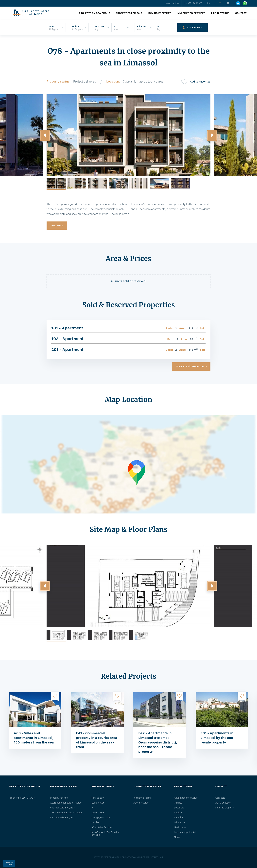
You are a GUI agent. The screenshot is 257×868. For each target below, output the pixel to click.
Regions (178, 813)
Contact (241, 13)
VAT (94, 808)
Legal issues (98, 803)
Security (178, 817)
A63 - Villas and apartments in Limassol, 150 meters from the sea (34, 738)
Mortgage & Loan (101, 817)
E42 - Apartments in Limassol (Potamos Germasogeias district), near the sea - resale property (158, 742)
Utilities (95, 822)
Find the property (224, 808)
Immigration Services (191, 13)
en (209, 3)
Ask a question (172, 3)
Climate (178, 803)
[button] (45, 135)
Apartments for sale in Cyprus (66, 803)
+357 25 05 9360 (193, 3)
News (177, 837)
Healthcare (180, 827)
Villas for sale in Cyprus (62, 808)
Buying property (160, 13)
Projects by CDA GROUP (94, 13)
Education (179, 822)
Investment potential (185, 832)
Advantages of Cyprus (186, 798)
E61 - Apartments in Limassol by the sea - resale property (218, 738)
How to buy (98, 798)
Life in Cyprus (220, 13)
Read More (57, 226)
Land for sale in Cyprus (62, 817)
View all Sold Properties (190, 366)
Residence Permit (142, 798)
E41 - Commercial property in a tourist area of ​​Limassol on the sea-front (97, 740)
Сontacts (220, 798)
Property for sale (59, 798)
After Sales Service (102, 827)
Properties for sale (129, 13)
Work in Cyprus (141, 803)
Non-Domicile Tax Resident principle (106, 834)
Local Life (179, 808)
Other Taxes (98, 813)
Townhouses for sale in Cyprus (66, 813)
